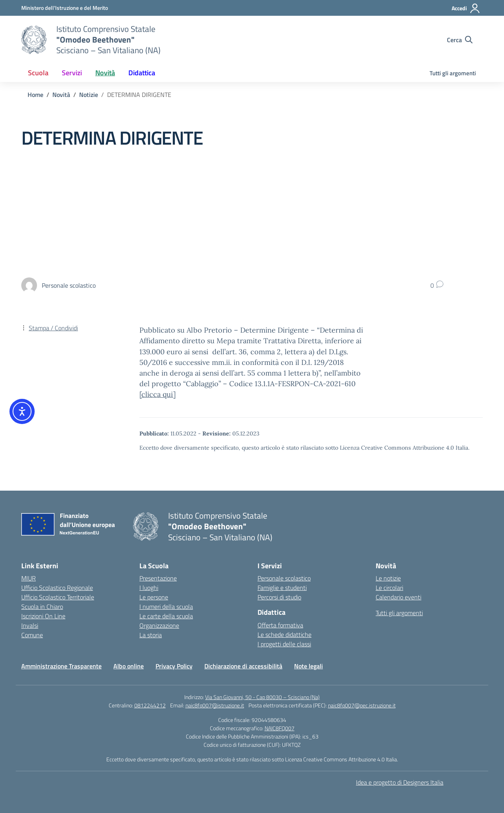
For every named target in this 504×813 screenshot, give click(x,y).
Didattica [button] (142, 73)
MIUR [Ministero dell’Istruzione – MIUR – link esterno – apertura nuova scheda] (29, 578)
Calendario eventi (398, 597)
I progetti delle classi (284, 644)
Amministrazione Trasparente (61, 666)
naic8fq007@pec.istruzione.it (362, 705)
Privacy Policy (174, 666)
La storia (151, 635)
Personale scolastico (284, 578)
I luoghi (149, 588)
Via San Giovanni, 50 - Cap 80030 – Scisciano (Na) (262, 697)
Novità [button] (105, 73)
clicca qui (157, 394)
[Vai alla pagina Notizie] (89, 95)
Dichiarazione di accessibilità (243, 666)
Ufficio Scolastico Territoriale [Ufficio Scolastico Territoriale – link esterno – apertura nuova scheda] (58, 597)
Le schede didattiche (284, 634)
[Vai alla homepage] (34, 40)
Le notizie (388, 578)
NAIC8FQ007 (280, 728)
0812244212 (150, 705)
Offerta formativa (280, 625)
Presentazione (158, 578)
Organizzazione (159, 625)
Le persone (154, 597)
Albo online (129, 666)
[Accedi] (466, 8)
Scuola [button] (38, 73)
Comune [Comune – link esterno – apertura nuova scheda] (32, 635)
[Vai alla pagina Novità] (61, 95)
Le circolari (389, 588)
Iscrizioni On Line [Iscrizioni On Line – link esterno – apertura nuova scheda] (43, 616)
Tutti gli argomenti (453, 73)
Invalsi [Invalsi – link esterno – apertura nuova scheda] (30, 625)
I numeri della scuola (166, 606)
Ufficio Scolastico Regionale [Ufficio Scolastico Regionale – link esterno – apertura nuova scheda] (57, 588)
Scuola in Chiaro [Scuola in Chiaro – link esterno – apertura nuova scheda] (42, 606)
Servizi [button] (72, 73)
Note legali (309, 666)
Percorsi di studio (279, 597)
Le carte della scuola (166, 616)
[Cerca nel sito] (460, 40)
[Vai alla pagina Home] (35, 95)
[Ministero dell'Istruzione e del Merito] (65, 8)
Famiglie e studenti (282, 588)
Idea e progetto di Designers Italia (400, 782)
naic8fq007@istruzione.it (215, 705)
